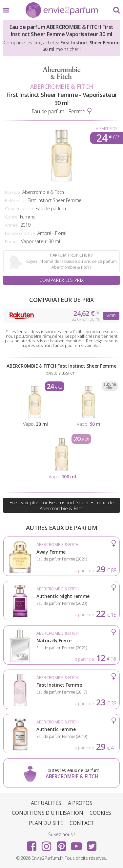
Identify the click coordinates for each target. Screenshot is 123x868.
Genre (11, 217)
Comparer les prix (61, 280)
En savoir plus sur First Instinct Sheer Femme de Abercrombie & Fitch (62, 505)
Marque (12, 192)
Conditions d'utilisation (47, 813)
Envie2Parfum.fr (62, 11)
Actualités (46, 803)
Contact (82, 823)
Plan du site (46, 823)
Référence (15, 200)
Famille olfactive (20, 233)
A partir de (106, 129)
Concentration (19, 209)
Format (12, 241)
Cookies (100, 813)
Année (11, 225)
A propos (80, 803)
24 (108, 138)
